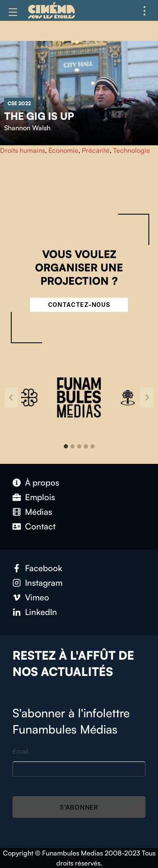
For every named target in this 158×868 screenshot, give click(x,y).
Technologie (132, 150)
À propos (42, 482)
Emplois (40, 497)
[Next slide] (147, 397)
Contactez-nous (79, 305)
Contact (40, 526)
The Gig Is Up (39, 116)
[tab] (66, 446)
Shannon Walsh (27, 128)
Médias (39, 512)
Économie (63, 150)
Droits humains (23, 150)
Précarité (96, 150)
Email (20, 751)
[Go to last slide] (11, 397)
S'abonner (79, 807)
